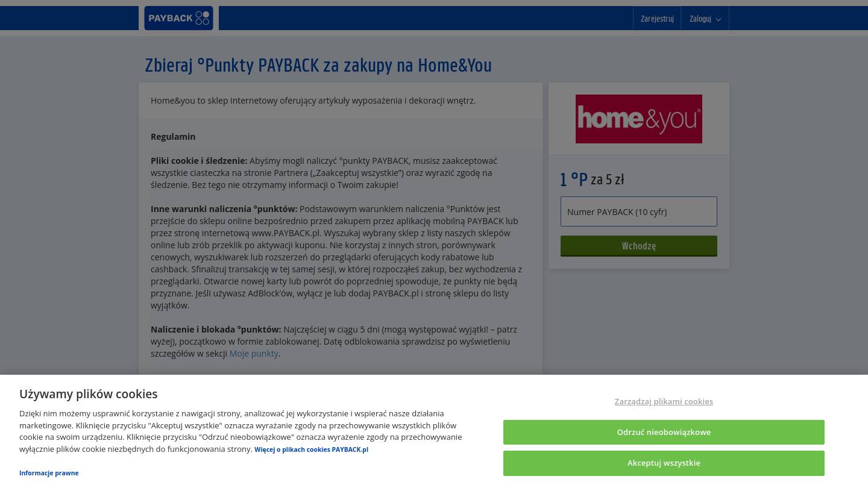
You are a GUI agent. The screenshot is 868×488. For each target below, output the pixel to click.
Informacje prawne (49, 473)
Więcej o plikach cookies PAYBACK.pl (311, 449)
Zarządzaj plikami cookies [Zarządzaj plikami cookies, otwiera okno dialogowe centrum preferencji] (664, 401)
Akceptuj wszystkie (664, 463)
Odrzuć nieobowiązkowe (664, 432)
